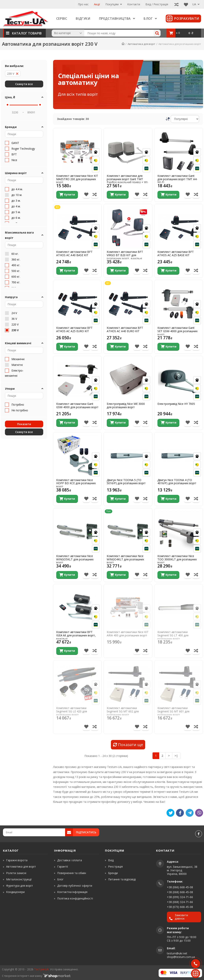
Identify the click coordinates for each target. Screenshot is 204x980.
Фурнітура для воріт (20, 886)
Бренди (113, 873)
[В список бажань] (86, 195)
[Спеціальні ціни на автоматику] (128, 84)
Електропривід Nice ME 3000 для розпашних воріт (126, 406)
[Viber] (199, 813)
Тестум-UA (41, 969)
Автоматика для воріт (21, 866)
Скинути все (24, 84)
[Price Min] (15, 112)
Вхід (111, 860)
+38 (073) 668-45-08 (180, 907)
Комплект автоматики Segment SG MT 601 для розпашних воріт (173, 711)
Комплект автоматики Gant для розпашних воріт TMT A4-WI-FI (177, 179)
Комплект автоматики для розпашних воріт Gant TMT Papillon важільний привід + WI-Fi (128, 181)
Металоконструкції (19, 879)
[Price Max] (31, 112)
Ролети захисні (16, 873)
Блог (60, 879)
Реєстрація (115, 866)
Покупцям (114, 4)
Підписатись (86, 832)
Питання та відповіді (122, 879)
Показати (24, 424)
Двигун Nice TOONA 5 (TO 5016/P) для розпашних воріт (126, 482)
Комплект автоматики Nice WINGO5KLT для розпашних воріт (75, 559)
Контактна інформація (72, 892)
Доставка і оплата (70, 860)
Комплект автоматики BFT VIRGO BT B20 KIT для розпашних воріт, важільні (125, 255)
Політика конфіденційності (75, 898)
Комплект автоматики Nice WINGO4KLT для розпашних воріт (125, 559)
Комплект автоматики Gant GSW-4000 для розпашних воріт (77, 406)
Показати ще (128, 745)
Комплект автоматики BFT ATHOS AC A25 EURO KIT (74, 330)
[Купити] (67, 195)
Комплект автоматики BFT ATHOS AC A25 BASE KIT (176, 254)
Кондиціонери (15, 892)
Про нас (83, 4)
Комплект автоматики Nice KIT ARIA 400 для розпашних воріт (128, 634)
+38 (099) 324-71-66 (180, 897)
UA (196, 4)
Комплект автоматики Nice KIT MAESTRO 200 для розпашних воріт (77, 179)
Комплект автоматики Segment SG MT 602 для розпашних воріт (123, 711)
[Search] (157, 33)
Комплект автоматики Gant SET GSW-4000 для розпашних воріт (177, 331)
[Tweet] (170, 813)
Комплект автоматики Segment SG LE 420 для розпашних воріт (72, 711)
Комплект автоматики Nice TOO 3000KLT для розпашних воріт (177, 559)
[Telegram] (190, 813)
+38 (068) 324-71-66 (180, 902)
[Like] (180, 813)
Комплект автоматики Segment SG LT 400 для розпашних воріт (173, 635)
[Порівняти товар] (95, 195)
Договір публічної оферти (75, 886)
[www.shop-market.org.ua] (57, 976)
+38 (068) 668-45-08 (180, 892)
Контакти (134, 4)
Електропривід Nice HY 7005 (176, 404)
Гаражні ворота (17, 860)
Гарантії (63, 866)
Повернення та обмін (72, 873)
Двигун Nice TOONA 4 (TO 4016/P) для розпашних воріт (177, 482)
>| (176, 756)
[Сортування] (185, 119)
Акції (97, 4)
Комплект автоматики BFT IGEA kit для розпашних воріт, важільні (76, 635)
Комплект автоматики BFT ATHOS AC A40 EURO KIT (125, 330)
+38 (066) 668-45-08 (180, 887)
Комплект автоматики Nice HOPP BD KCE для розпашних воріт (76, 483)
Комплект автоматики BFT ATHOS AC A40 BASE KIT (74, 254)
